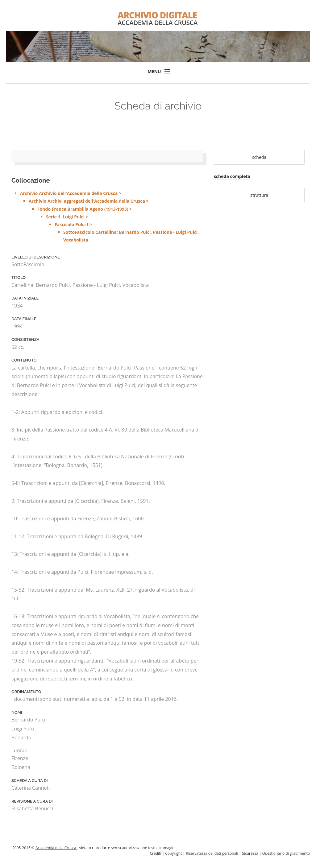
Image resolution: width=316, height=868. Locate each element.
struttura (259, 195)
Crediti (155, 853)
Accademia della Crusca (56, 848)
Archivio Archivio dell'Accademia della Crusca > (112, 217)
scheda (259, 157)
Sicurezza (250, 853)
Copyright (173, 853)
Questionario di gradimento (286, 853)
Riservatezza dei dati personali (212, 853)
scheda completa (232, 176)
